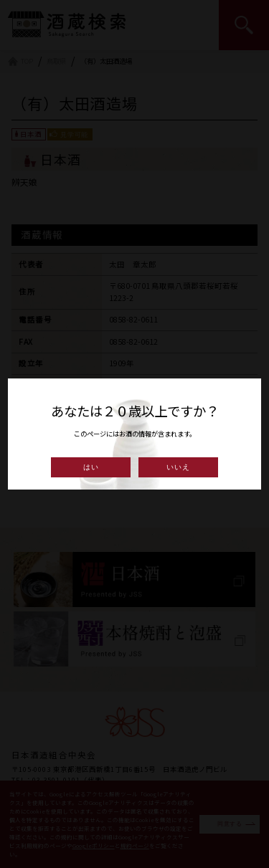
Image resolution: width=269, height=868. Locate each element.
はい (91, 467)
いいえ (178, 467)
